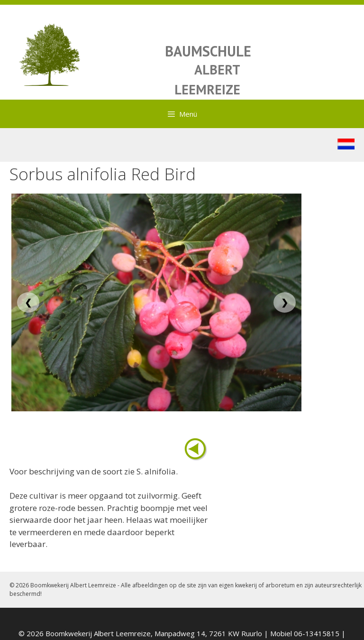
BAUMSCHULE (208, 51)
